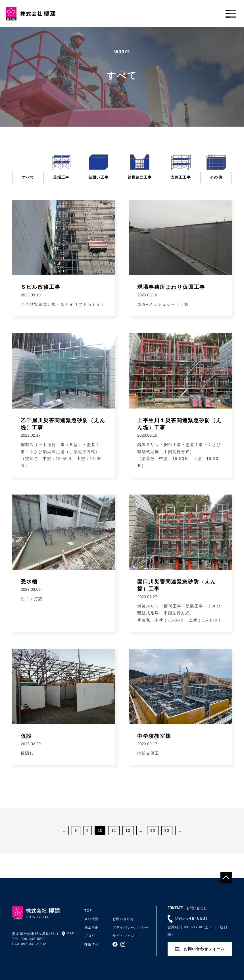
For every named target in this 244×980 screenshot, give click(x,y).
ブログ (90, 935)
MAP (71, 934)
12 (128, 832)
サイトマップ (124, 935)
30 (167, 832)
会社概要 (92, 919)
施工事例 (92, 927)
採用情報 (92, 943)
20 (153, 832)
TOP (88, 910)
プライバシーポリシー (132, 927)
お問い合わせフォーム (204, 950)
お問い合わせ (124, 919)
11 (114, 832)
